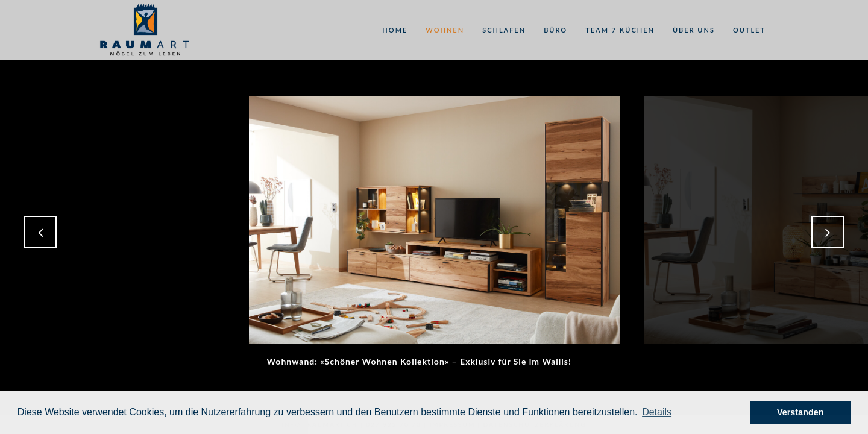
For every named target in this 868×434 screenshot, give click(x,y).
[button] (657, 412)
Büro (555, 30)
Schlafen (504, 30)
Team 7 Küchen (620, 30)
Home (395, 30)
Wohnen (445, 30)
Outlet (749, 30)
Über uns (694, 30)
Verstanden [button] (800, 412)
